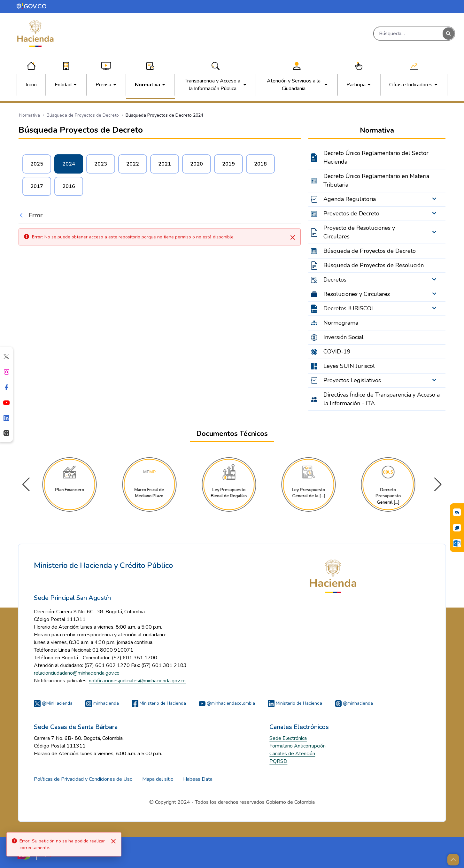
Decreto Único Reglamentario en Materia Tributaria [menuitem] (376, 180)
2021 (165, 164)
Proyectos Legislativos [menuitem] (352, 380)
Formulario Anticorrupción (298, 746)
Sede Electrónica (288, 738)
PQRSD (278, 761)
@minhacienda (354, 703)
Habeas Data (198, 779)
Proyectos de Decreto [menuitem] (351, 213)
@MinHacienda (53, 703)
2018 (260, 164)
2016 (69, 186)
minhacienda (102, 703)
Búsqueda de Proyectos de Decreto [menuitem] (370, 251)
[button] (438, 484)
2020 (197, 164)
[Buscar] (408, 34)
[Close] (113, 841)
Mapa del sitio (158, 779)
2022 (133, 164)
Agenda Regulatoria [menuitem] (350, 199)
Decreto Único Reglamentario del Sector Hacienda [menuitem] (376, 157)
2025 (37, 164)
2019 (228, 164)
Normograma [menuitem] (341, 323)
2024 (69, 164)
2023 (101, 164)
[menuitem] (31, 85)
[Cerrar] (293, 237)
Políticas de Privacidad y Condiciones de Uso (83, 779)
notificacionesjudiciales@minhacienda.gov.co (137, 681)
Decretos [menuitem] (335, 280)
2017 (37, 186)
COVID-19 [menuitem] (337, 352)
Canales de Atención (292, 754)
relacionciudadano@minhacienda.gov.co (77, 673)
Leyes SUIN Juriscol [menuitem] (349, 366)
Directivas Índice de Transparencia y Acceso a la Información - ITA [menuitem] (382, 399)
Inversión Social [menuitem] (344, 337)
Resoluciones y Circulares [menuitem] (357, 294)
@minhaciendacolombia (227, 703)
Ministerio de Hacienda (159, 703)
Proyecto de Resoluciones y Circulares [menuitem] (359, 232)
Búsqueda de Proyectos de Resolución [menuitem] (374, 265)
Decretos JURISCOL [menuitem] (349, 308)
